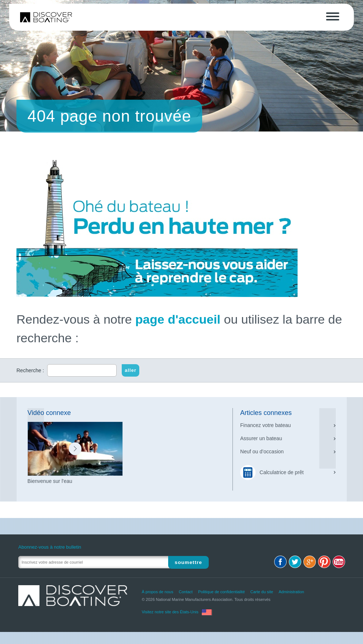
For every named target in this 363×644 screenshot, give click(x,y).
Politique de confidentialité (222, 592)
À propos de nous (158, 592)
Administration (291, 592)
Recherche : (30, 370)
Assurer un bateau (261, 438)
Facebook (280, 562)
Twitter (295, 562)
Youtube (339, 562)
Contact (186, 592)
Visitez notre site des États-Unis (170, 612)
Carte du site (262, 592)
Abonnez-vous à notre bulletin (50, 547)
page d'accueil (178, 319)
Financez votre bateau (266, 425)
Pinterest (324, 562)
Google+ (310, 562)
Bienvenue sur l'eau (50, 481)
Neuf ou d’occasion (262, 451)
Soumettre (189, 562)
